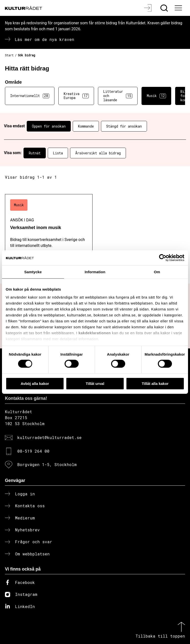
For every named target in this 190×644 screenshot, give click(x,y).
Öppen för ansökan (49, 126)
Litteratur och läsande (118, 96)
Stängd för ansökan (124, 126)
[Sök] (165, 8)
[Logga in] (148, 8)
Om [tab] (157, 272)
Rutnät (35, 153)
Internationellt (30, 96)
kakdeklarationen (95, 333)
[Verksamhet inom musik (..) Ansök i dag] (49, 239)
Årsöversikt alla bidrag (98, 153)
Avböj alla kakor (35, 383)
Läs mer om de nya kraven (45, 39)
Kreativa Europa (76, 96)
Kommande (86, 126)
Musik (156, 96)
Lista (58, 153)
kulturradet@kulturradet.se (49, 437)
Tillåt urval (95, 383)
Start (9, 55)
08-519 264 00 (33, 451)
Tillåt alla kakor (155, 383)
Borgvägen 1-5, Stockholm (47, 464)
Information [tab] (95, 272)
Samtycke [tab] (33, 272)
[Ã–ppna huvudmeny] (179, 8)
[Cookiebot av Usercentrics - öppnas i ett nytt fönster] (163, 258)
